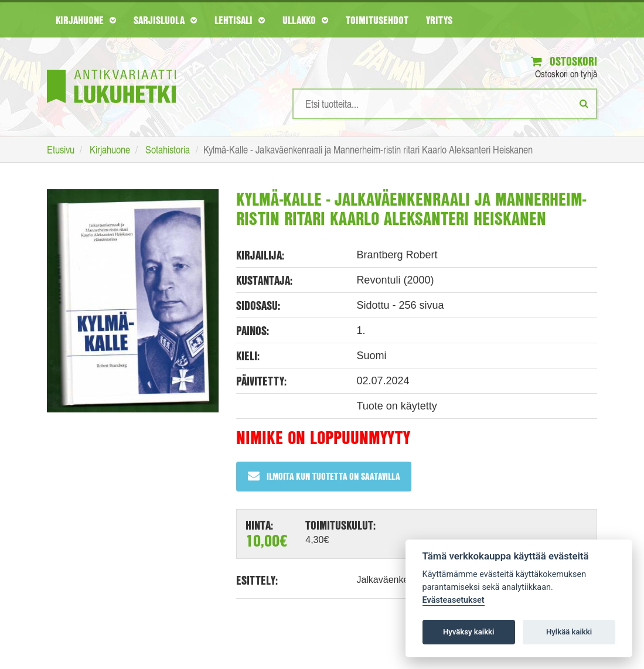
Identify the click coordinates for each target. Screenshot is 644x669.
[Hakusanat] (445, 104)
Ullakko (305, 20)
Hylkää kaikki (569, 632)
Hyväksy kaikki (468, 632)
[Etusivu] (111, 69)
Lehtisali (240, 20)
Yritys (439, 20)
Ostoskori (564, 61)
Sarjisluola (165, 20)
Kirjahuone (86, 20)
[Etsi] (584, 103)
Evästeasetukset (454, 600)
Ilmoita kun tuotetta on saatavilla (324, 476)
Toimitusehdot (377, 20)
